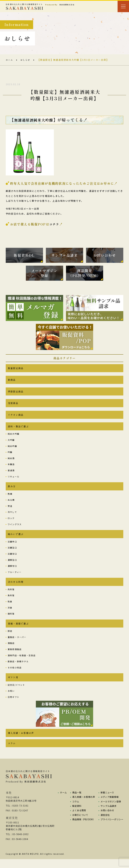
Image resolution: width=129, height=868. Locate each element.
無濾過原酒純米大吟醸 (36, 120)
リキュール (13, 482)
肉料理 (11, 596)
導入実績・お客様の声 (21, 741)
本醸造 (11, 470)
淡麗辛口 (12, 548)
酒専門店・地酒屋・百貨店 (22, 663)
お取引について (79, 823)
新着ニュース (106, 801)
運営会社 (104, 823)
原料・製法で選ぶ (18, 431)
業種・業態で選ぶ (18, 631)
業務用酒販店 (15, 657)
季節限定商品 (16, 395)
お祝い (11, 699)
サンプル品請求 (107, 815)
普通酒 (11, 476)
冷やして (12, 518)
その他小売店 (15, 675)
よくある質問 (78, 819)
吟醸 (10, 458)
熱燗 (10, 500)
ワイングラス (15, 530)
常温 (10, 512)
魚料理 (11, 602)
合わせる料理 (16, 588)
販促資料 (75, 815)
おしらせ (26, 60)
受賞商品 (13, 407)
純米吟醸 (12, 451)
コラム (12, 752)
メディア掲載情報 (109, 806)
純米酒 (11, 464)
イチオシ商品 (16, 419)
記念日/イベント (16, 693)
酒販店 (11, 651)
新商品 (12, 383)
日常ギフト (13, 705)
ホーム (10, 60)
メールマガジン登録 (110, 810)
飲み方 (12, 492)
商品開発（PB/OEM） (83, 828)
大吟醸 (11, 445)
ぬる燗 (11, 506)
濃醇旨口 (12, 566)
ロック (11, 524)
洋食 (10, 615)
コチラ (54, 224)
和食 (10, 608)
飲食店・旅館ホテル (18, 669)
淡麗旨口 (12, 554)
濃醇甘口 (12, 572)
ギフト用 (13, 685)
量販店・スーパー (17, 644)
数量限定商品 (16, 371)
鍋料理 (11, 621)
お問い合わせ (106, 819)
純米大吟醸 (13, 439)
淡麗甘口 (12, 560)
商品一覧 (75, 801)
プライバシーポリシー (111, 828)
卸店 (10, 638)
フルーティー (15, 578)
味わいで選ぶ (16, 540)
